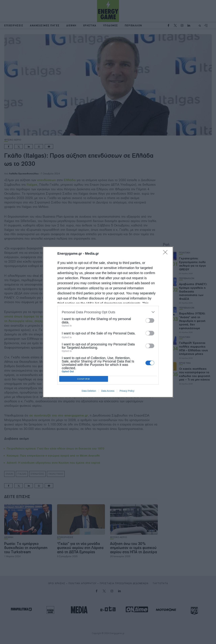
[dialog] (108, 322)
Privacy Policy (127, 391)
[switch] (150, 320)
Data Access (108, 391)
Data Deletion (89, 391)
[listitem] (108, 312)
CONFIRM (84, 379)
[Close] (166, 253)
